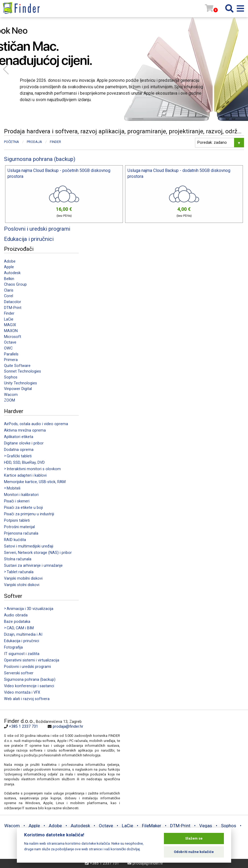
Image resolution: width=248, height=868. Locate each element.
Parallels (11, 354)
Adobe (10, 261)
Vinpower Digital (18, 389)
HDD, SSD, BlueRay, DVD (24, 463)
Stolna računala (18, 559)
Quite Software (17, 366)
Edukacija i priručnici (22, 641)
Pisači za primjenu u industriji (29, 514)
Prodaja (34, 142)
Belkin (9, 279)
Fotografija (13, 647)
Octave (10, 342)
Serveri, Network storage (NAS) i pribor (38, 553)
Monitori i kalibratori (21, 495)
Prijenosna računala (21, 533)
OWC (8, 348)
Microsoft (13, 337)
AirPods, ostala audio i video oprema (36, 424)
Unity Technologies (20, 383)
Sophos (11, 377)
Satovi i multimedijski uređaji (29, 546)
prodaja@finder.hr (68, 727)
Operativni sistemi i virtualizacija (32, 660)
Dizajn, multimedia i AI (23, 635)
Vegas (206, 826)
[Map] (182, 754)
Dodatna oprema (19, 450)
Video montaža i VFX (22, 692)
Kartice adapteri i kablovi (25, 475)
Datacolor (13, 302)
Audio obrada (16, 615)
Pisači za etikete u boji (23, 508)
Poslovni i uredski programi (27, 667)
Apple (9, 267)
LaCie (9, 319)
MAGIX (10, 325)
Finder (9, 313)
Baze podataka (17, 622)
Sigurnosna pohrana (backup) (30, 680)
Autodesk (12, 273)
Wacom (11, 395)
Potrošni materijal (19, 527)
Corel (9, 296)
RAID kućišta (15, 540)
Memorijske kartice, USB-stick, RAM (35, 482)
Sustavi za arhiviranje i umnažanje (33, 566)
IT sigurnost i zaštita (22, 654)
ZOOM (10, 400)
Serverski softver (19, 673)
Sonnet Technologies (22, 371)
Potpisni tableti (17, 521)
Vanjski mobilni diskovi (23, 578)
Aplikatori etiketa (19, 437)
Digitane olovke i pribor (24, 443)
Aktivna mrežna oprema (25, 430)
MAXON (11, 331)
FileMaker (152, 826)
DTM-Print (13, 308)
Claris (9, 290)
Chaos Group (15, 284)
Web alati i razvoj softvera (27, 699)
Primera (11, 360)
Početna (12, 142)
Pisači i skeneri (17, 501)
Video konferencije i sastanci (29, 686)
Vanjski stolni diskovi (22, 585)
